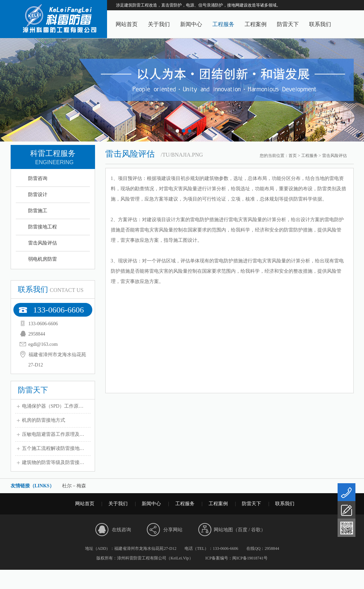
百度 (243, 530)
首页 (293, 156)
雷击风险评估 (43, 243)
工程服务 (223, 24)
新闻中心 (191, 24)
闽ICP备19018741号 (250, 558)
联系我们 (320, 24)
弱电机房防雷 (43, 259)
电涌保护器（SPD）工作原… (53, 406)
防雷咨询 (38, 178)
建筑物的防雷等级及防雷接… (53, 462)
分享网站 (173, 530)
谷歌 (256, 530)
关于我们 (159, 24)
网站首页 (127, 24)
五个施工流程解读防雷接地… (53, 448)
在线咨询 (121, 530)
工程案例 (256, 24)
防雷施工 (38, 211)
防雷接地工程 (43, 227)
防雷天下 (288, 24)
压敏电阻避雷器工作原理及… (53, 434)
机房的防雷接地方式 (44, 420)
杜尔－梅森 (74, 486)
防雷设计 (38, 195)
